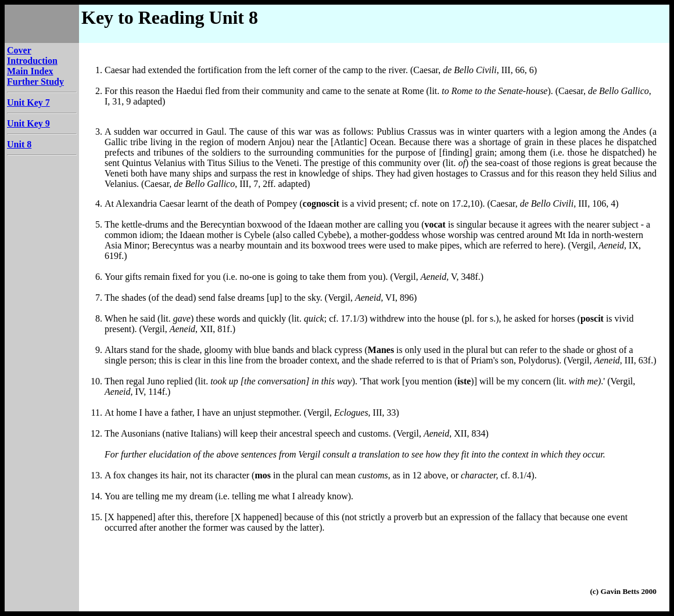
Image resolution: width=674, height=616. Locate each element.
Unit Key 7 (28, 102)
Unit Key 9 (28, 123)
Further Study (35, 82)
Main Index (30, 71)
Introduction (32, 61)
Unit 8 (19, 144)
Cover (19, 50)
